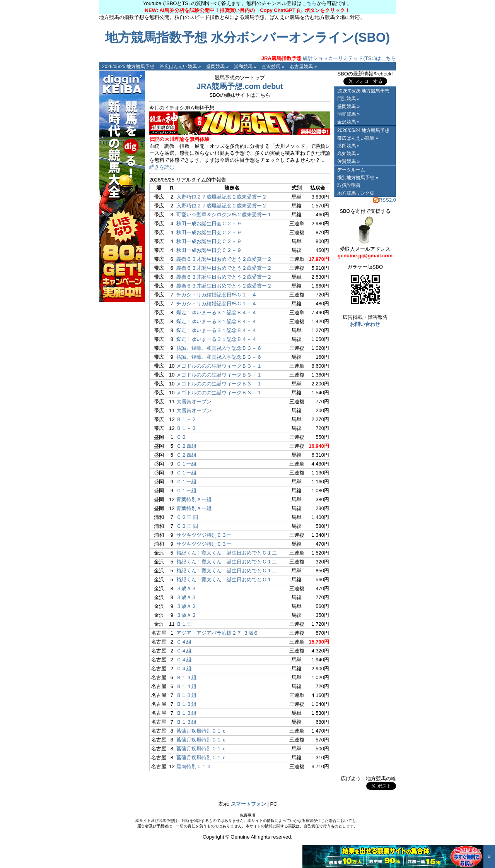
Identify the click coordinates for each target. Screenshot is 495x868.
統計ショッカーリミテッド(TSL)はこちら (329, 58)
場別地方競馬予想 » (358, 178)
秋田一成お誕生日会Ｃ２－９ (209, 223)
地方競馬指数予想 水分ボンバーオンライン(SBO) (247, 38)
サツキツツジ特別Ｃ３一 (204, 535)
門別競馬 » (348, 99)
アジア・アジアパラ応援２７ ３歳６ (217, 633)
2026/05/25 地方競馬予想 (128, 67)
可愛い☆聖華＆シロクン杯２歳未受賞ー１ (224, 215)
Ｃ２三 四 (187, 517)
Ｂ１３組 (186, 695)
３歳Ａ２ (186, 606)
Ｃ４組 (184, 642)
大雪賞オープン (194, 401)
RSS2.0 (385, 200)
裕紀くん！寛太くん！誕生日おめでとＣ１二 (227, 553)
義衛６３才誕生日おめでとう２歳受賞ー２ (224, 259)
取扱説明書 (349, 185)
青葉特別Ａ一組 (194, 499)
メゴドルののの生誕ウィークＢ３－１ (219, 366)
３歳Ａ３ (186, 588)
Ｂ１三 (184, 624)
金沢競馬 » (273, 67)
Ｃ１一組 (186, 464)
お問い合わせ (365, 324)
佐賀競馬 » (348, 161)
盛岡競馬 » (217, 67)
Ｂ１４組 (186, 677)
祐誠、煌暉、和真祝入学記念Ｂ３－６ (219, 348)
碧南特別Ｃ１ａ (194, 766)
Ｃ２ (181, 437)
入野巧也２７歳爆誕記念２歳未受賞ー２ (222, 197)
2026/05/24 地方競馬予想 (363, 130)
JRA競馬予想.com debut (240, 86)
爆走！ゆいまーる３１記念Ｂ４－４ (217, 312)
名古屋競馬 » (303, 67)
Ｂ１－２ (186, 419)
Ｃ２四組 (186, 446)
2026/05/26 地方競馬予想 (363, 91)
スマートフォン (248, 804)
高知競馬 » (348, 154)
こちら (309, 3)
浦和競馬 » (245, 67)
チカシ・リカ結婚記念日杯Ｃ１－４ (217, 295)
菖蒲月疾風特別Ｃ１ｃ (201, 731)
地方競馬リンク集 (356, 193)
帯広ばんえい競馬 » (180, 67)
